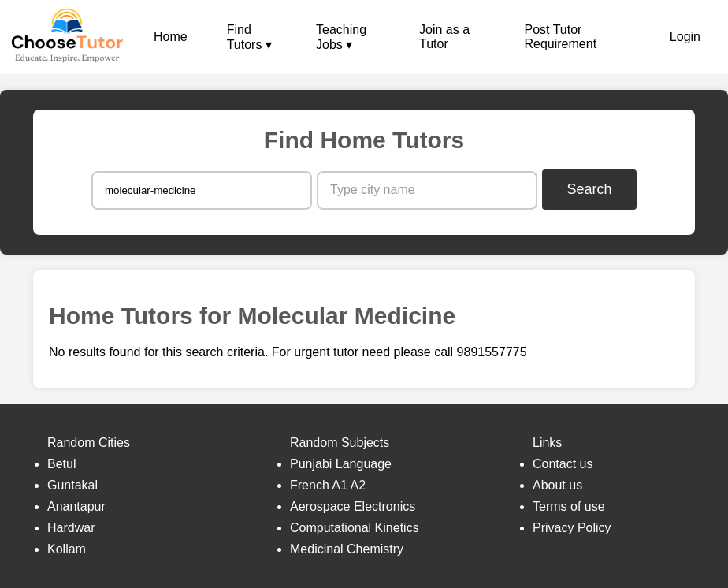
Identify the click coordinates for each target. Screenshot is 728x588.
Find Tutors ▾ (249, 37)
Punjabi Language (341, 464)
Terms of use (569, 506)
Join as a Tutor (444, 37)
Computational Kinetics (355, 528)
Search (590, 189)
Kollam (67, 549)
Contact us (563, 464)
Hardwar (71, 528)
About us (557, 485)
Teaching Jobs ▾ (341, 37)
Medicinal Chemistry (347, 549)
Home (171, 37)
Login (685, 37)
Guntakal (72, 485)
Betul (61, 464)
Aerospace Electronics (353, 506)
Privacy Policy (572, 528)
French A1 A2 (328, 485)
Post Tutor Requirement (560, 37)
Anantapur (76, 506)
